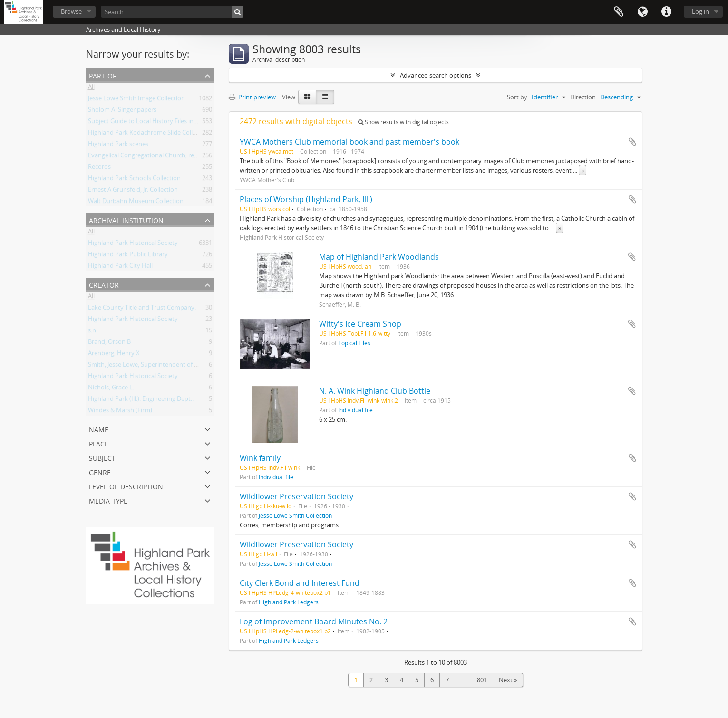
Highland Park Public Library (128, 256)
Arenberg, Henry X (114, 355)
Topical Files (354, 343)
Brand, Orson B (109, 343)
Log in (700, 11)
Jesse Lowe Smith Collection (295, 515)
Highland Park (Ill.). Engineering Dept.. (141, 400)
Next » (508, 680)
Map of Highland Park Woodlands (379, 257)
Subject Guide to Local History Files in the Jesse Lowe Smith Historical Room (194, 123)
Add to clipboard (632, 142)
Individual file (355, 410)
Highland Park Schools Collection (134, 180)
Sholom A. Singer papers (122, 111)
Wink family (260, 458)
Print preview (252, 97)
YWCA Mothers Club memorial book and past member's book (349, 142)
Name (99, 429)
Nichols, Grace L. (111, 389)
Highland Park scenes (118, 146)
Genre (100, 471)
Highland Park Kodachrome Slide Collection (149, 134)
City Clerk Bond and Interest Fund (300, 583)
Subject (102, 457)
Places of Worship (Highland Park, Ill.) (306, 199)
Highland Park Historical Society (133, 244)
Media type (108, 500)
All (91, 88)
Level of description (126, 486)
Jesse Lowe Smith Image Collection (136, 100)
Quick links (666, 12)
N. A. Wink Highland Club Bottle (375, 391)
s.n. (93, 332)
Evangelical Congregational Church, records (149, 157)
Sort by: (518, 97)
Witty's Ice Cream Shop (360, 324)
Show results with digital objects (403, 122)
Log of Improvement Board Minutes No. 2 (314, 621)
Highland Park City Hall (120, 267)
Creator (104, 284)
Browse (71, 11)
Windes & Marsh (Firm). (121, 412)
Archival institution (126, 219)
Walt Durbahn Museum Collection (136, 203)
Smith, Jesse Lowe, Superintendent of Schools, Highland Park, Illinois (184, 366)
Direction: (584, 97)
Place (99, 443)
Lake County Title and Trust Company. (142, 309)
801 (482, 680)
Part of (102, 75)
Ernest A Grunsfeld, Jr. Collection (133, 191)
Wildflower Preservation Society (296, 496)
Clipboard (619, 12)
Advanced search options (436, 75)
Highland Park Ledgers (289, 602)
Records (99, 168)
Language (642, 12)
